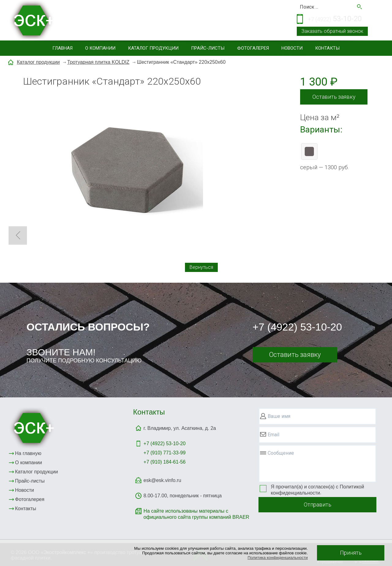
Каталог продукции (153, 48)
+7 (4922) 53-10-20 (297, 327)
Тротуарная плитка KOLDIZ (98, 62)
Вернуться (201, 267)
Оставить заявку (334, 97)
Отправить (318, 505)
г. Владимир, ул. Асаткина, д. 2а (180, 428)
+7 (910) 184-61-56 (165, 462)
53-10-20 (335, 19)
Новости (292, 48)
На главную (28, 453)
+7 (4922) (165, 444)
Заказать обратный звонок (332, 31)
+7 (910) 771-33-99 (165, 453)
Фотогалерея (253, 48)
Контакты (327, 48)
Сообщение (281, 453)
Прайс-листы (208, 48)
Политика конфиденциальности (278, 558)
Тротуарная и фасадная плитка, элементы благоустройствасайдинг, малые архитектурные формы (149, 21)
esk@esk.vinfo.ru (162, 480)
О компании (100, 48)
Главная (62, 48)
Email (273, 435)
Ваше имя (279, 416)
